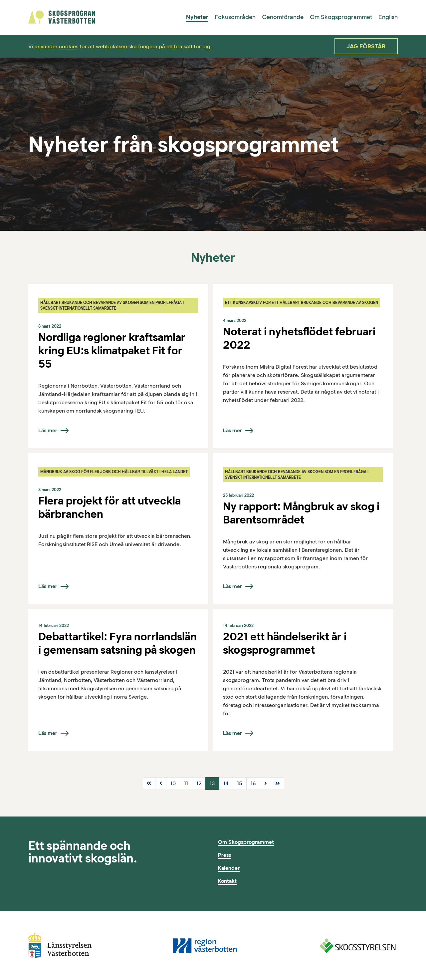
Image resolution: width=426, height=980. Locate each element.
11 (186, 783)
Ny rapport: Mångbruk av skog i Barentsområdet (301, 513)
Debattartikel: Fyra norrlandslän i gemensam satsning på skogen (117, 643)
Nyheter (197, 17)
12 (199, 783)
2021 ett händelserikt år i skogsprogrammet (285, 643)
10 (173, 783)
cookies (69, 46)
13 (212, 783)
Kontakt (227, 881)
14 (226, 783)
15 (240, 783)
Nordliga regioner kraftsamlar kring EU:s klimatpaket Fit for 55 (112, 350)
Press (224, 855)
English (388, 17)
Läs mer (48, 430)
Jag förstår (366, 46)
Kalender (229, 868)
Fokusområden (235, 17)
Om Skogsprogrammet (341, 17)
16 (253, 783)
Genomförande (283, 17)
